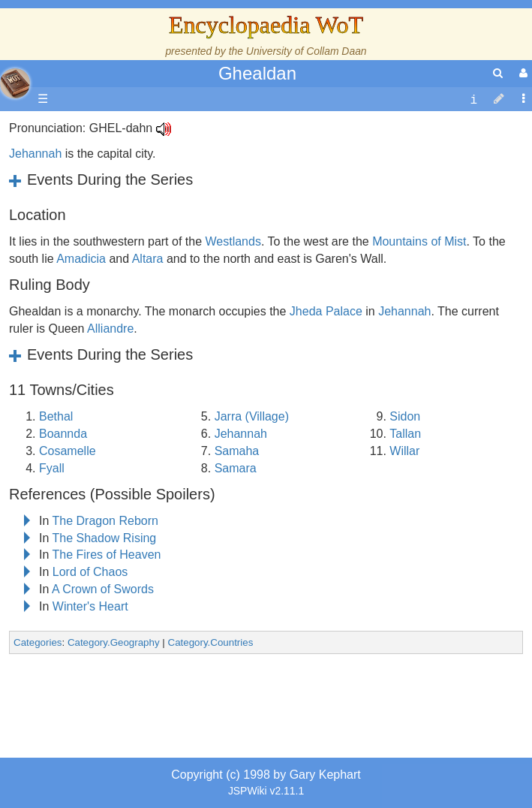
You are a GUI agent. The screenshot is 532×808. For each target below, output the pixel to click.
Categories (38, 642)
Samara (236, 468)
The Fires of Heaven (107, 555)
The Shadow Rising (105, 538)
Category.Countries (211, 642)
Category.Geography (114, 642)
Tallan (405, 434)
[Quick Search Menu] (498, 73)
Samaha (237, 451)
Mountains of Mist (419, 241)
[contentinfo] (473, 99)
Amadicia (81, 259)
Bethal (56, 416)
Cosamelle (68, 451)
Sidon (405, 416)
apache (15, 83)
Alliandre (110, 329)
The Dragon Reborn (105, 521)
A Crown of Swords (103, 589)
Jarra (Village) (252, 416)
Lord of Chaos (90, 572)
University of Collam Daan (307, 51)
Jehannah (35, 154)
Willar (404, 451)
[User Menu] (521, 73)
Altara (148, 259)
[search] (498, 73)
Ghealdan (257, 73)
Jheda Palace (326, 311)
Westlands (233, 241)
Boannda (63, 434)
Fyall (52, 468)
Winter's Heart (90, 606)
